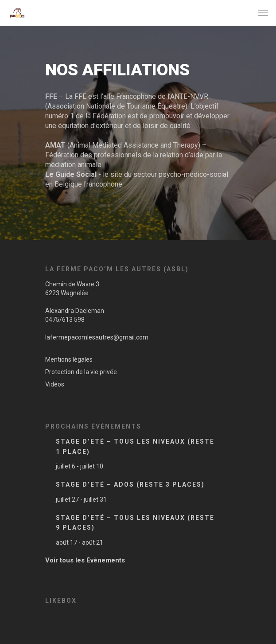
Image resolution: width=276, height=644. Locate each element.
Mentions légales (69, 359)
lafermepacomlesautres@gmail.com (97, 337)
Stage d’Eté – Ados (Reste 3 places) (130, 484)
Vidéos (55, 384)
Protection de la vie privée (81, 372)
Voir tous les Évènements (85, 560)
